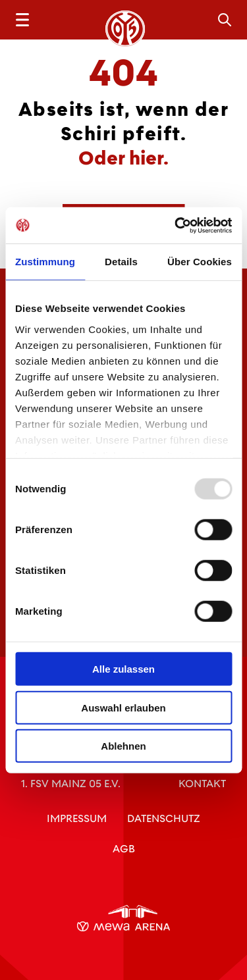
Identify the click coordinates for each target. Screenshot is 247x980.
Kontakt (202, 784)
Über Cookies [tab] (200, 262)
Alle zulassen (123, 669)
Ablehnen (123, 746)
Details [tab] (121, 262)
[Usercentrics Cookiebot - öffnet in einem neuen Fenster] (176, 225)
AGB (124, 849)
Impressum (77, 818)
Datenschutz (164, 818)
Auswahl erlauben (123, 707)
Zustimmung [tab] (45, 262)
